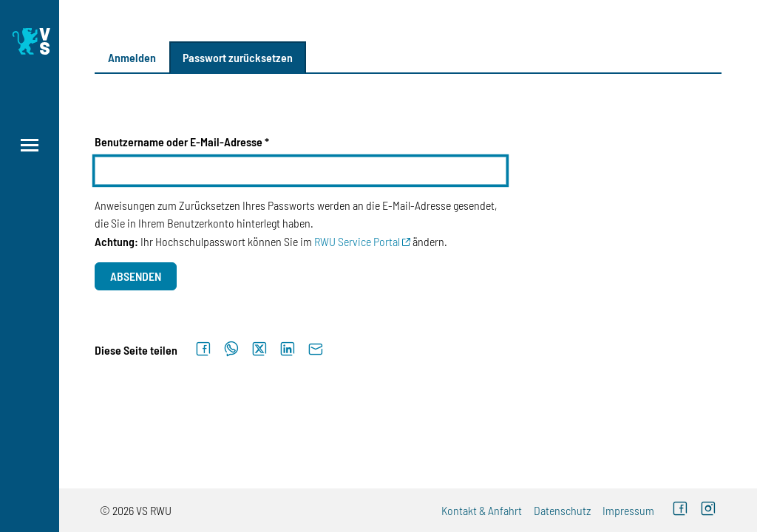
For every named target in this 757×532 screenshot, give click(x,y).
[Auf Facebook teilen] (203, 349)
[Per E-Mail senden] (316, 349)
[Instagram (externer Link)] (708, 510)
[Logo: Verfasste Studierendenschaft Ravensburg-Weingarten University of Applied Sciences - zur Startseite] (30, 41)
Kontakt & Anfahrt (482, 510)
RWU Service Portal (357, 241)
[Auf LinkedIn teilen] (288, 349)
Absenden (136, 276)
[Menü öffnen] (30, 145)
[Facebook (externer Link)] (680, 510)
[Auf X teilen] (259, 349)
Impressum (628, 510)
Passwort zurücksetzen (238, 57)
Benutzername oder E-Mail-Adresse (179, 141)
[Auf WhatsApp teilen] (231, 349)
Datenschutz (562, 510)
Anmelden (132, 57)
